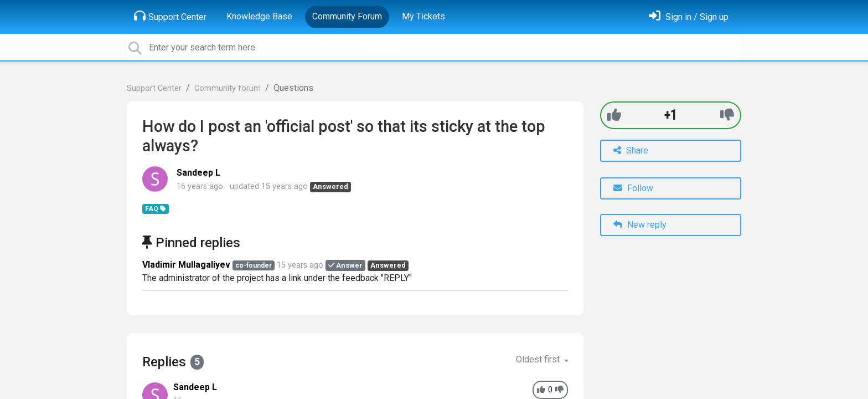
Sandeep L (198, 173)
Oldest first (539, 359)
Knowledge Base (259, 16)
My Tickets (423, 16)
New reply (640, 225)
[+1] (614, 115)
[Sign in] (689, 17)
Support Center (170, 16)
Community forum (228, 88)
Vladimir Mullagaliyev (186, 265)
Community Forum (347, 16)
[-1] (727, 115)
